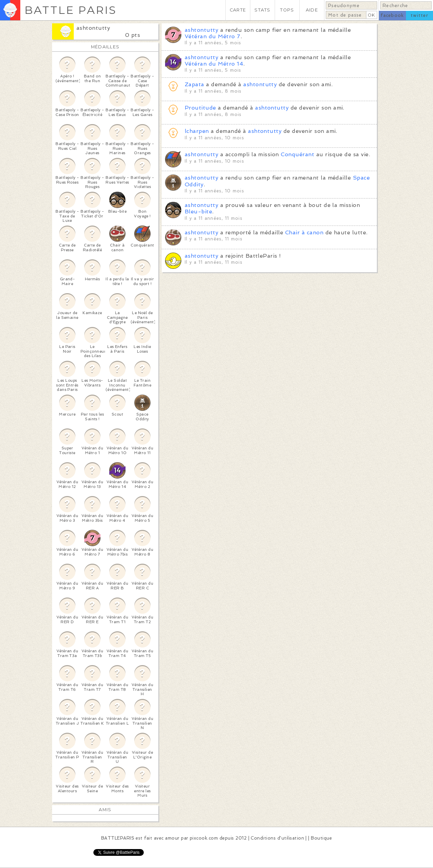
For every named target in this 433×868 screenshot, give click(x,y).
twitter (419, 15)
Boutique (321, 838)
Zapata (195, 84)
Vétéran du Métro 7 (213, 36)
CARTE (238, 10)
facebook (392, 15)
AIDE (312, 10)
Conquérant (298, 154)
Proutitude (200, 108)
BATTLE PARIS (71, 10)
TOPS (287, 10)
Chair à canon (304, 232)
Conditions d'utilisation (277, 838)
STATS (262, 10)
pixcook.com (204, 838)
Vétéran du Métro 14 (214, 64)
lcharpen (197, 131)
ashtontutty (93, 28)
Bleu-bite (198, 212)
